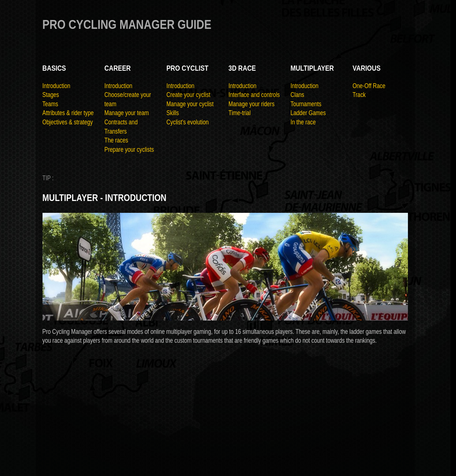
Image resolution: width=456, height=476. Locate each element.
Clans (298, 95)
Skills (173, 113)
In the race (303, 122)
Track (359, 95)
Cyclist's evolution (188, 122)
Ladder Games (308, 113)
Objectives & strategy (68, 122)
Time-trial (240, 113)
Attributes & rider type (68, 113)
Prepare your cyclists (129, 150)
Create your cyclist (188, 95)
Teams (50, 104)
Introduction (56, 86)
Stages (51, 95)
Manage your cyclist (190, 104)
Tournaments (306, 104)
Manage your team (126, 113)
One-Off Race (369, 86)
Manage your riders (251, 104)
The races (116, 140)
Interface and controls (254, 95)
